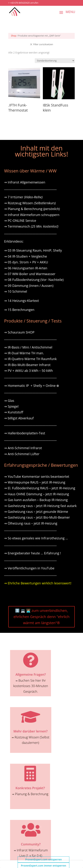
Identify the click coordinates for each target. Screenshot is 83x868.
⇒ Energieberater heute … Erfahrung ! (32, 553)
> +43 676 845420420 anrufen (23, 3)
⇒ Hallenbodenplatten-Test (25, 433)
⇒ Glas (9, 401)
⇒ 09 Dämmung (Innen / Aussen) (29, 286)
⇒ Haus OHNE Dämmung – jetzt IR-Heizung (37, 494)
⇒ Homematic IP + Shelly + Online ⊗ (32, 386)
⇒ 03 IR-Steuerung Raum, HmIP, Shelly (33, 250)
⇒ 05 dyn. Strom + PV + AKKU (26, 262)
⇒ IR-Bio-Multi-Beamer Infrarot (27, 365)
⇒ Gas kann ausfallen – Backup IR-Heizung (36, 500)
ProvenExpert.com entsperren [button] (43, 859)
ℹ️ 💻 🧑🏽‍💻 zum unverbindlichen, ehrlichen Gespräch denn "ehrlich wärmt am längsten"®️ (41, 617)
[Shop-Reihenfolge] (55, 61)
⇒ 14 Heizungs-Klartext (22, 301)
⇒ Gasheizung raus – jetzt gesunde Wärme (36, 512)
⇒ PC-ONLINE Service (20, 221)
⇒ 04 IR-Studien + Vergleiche (25, 256)
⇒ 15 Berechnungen (19, 310)
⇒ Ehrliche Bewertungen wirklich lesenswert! (38, 583)
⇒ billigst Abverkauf (19, 418)
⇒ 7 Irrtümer (23, 197)
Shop (14, 36)
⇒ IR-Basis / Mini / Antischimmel (28, 347)
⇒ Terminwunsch (31, 226)
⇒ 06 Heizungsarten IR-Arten (26, 268)
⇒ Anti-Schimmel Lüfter (22, 454)
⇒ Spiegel (11, 406)
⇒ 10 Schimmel (16, 291)
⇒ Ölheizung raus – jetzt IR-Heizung (31, 523)
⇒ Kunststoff (14, 412)
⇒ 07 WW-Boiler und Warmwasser (30, 274)
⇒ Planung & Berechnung (32, 209)
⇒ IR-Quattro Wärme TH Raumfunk (30, 359)
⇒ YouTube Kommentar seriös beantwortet (37, 476)
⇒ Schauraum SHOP (19, 332)
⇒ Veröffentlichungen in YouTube (29, 568)
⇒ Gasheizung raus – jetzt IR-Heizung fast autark (40, 506)
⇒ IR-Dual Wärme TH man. (24, 353)
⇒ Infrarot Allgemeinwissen (25, 182)
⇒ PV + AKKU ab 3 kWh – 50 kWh (29, 371)
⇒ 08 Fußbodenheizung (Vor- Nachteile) (34, 280)
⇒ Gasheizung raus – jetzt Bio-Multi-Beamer (37, 517)
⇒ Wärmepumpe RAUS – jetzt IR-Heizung (35, 482)
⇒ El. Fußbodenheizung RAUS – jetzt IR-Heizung (40, 488)
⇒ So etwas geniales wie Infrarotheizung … (36, 538)
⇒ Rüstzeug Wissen (30, 203)
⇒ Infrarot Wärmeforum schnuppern (32, 215)
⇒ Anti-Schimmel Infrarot (23, 448)
